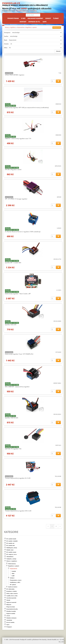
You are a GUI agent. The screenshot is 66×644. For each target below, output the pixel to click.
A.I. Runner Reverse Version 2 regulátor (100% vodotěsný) (23, 232)
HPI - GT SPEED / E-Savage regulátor (16, 199)
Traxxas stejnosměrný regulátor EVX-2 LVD (18, 511)
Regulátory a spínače (31, 27)
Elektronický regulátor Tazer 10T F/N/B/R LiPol (19, 354)
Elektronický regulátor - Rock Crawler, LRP (18, 294)
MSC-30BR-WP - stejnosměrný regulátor (17, 387)
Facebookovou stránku (26, 11)
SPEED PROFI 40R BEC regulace (15, 75)
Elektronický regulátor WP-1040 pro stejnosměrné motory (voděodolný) (27, 108)
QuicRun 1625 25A (11, 325)
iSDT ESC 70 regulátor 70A (13, 449)
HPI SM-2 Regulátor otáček (13, 170)
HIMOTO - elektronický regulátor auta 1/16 (18, 139)
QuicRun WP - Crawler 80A (13, 263)
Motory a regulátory (10, 27)
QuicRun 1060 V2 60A (12, 418)
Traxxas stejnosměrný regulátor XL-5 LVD (18, 478)
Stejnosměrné (21, 27)
